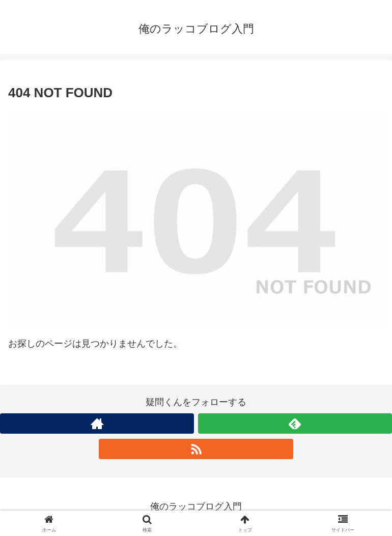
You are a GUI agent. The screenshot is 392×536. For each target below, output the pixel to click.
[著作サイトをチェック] (97, 424)
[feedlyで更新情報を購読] (295, 424)
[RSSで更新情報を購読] (196, 449)
